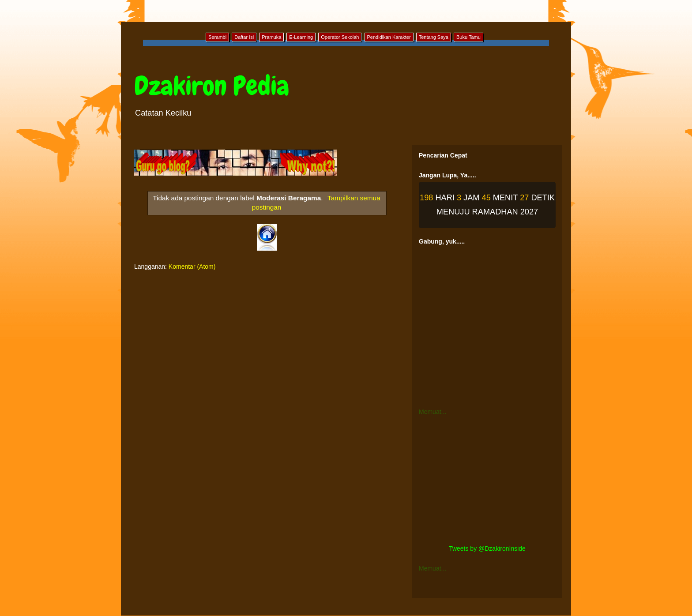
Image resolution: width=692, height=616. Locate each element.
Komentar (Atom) (192, 267)
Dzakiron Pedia (212, 86)
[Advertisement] (487, 480)
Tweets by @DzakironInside (487, 548)
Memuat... (432, 412)
